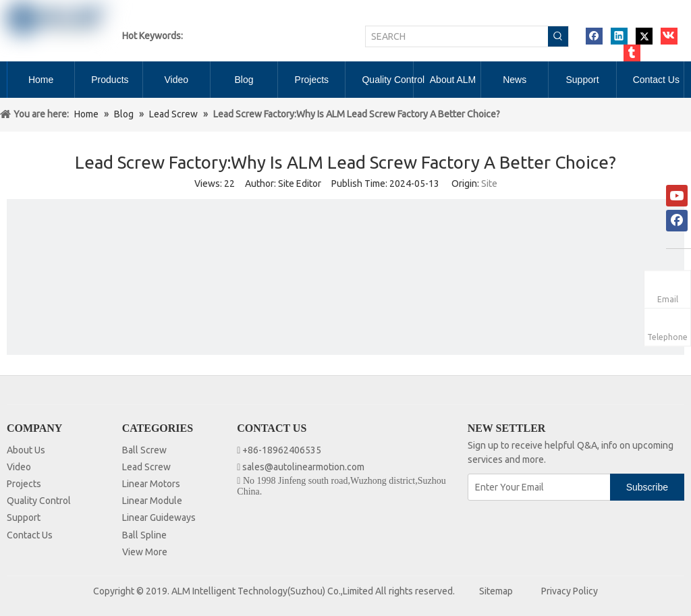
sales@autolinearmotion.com (303, 467)
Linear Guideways (159, 517)
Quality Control (39, 501)
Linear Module (152, 501)
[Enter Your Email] (540, 487)
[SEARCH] (457, 36)
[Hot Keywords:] (558, 36)
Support (24, 517)
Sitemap (496, 591)
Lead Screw (146, 467)
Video (19, 467)
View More (145, 552)
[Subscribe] (647, 487)
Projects (24, 484)
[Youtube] (677, 196)
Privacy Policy (570, 591)
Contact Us (30, 535)
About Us (26, 450)
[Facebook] (677, 221)
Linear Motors (151, 484)
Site (489, 184)
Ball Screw (144, 450)
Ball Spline (144, 535)
